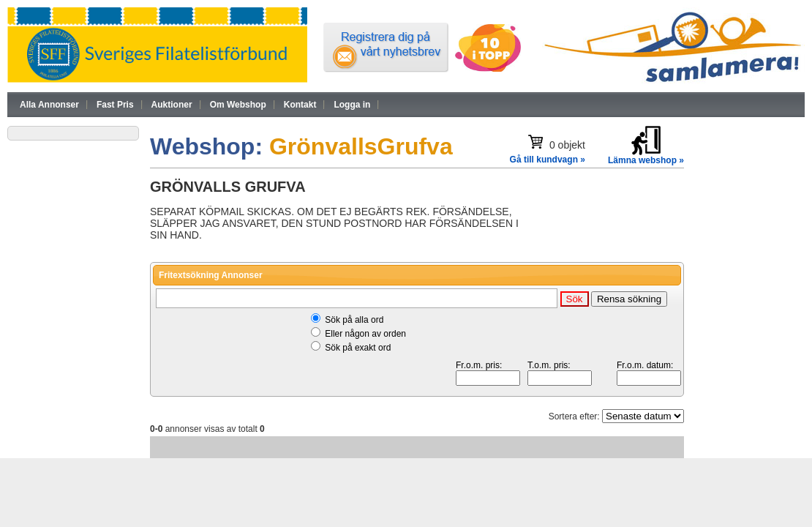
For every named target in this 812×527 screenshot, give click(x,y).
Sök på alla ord (354, 320)
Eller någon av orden (365, 334)
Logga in (352, 105)
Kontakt (300, 105)
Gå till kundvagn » (548, 160)
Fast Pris (115, 105)
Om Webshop (238, 105)
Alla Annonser (49, 105)
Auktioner (172, 105)
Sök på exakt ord (358, 348)
